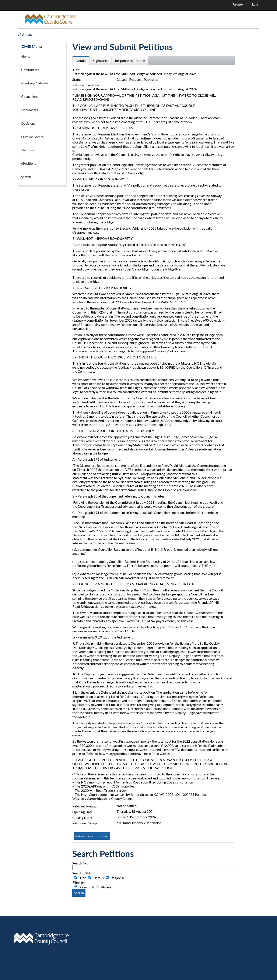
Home (26, 56)
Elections (28, 150)
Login (256, 4)
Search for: (80, 863)
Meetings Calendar (35, 83)
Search (26, 177)
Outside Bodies (32, 137)
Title (83, 878)
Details (99, 878)
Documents (30, 110)
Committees (30, 70)
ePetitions (29, 163)
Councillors (29, 96)
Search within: (82, 873)
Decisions (28, 123)
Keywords (87, 887)
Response (118, 878)
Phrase (106, 887)
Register (238, 4)
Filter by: (79, 882)
